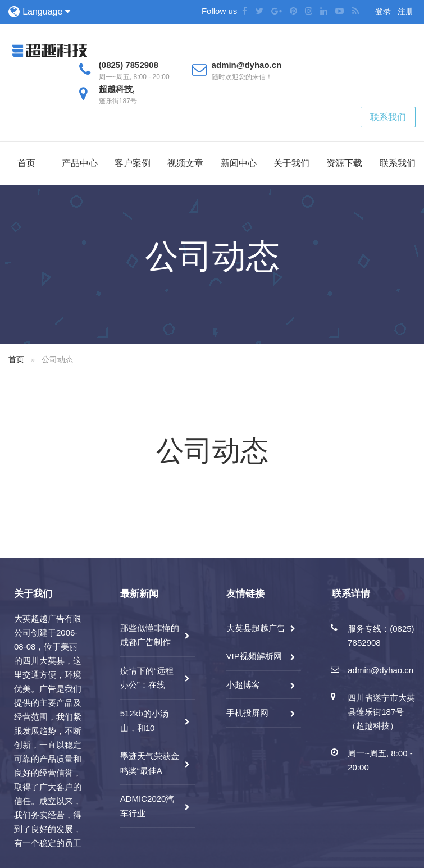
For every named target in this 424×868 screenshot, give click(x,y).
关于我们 (291, 163)
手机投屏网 (247, 713)
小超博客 (243, 685)
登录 (383, 11)
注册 (405, 11)
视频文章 (185, 163)
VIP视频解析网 (254, 656)
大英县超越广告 (256, 628)
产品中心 (80, 163)
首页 (26, 163)
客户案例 (133, 163)
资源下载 (344, 163)
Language (46, 12)
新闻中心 (239, 163)
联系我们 (388, 117)
